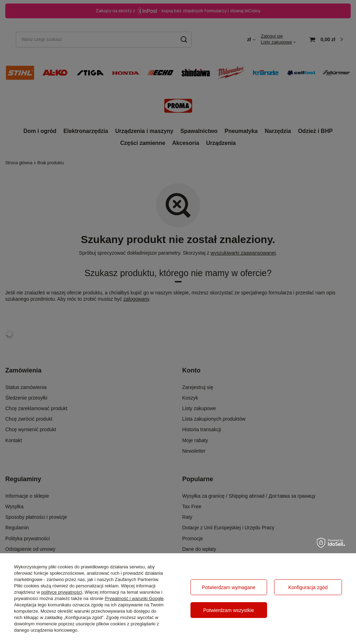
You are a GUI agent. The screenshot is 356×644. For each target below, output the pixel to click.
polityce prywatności (62, 592)
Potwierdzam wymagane (229, 587)
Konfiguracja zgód (308, 587)
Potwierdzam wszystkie (229, 610)
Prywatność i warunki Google (134, 598)
